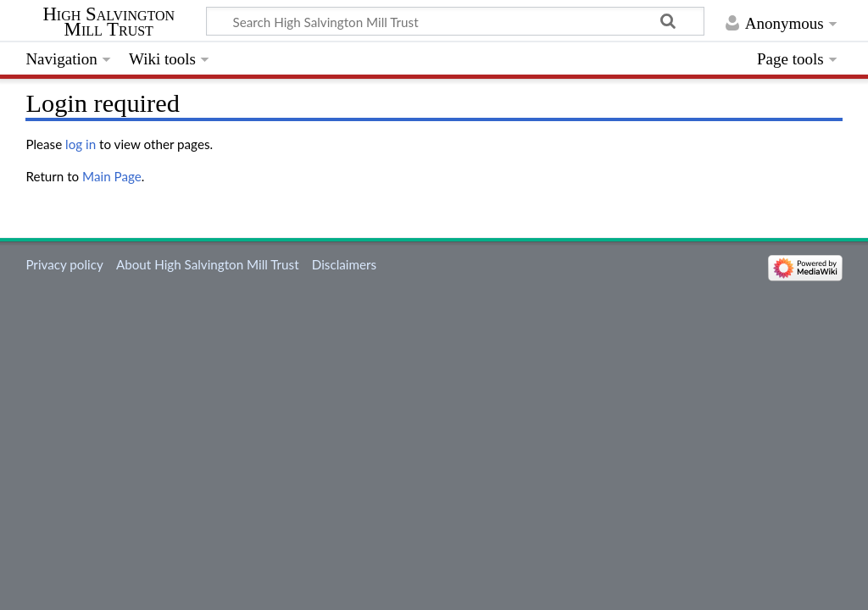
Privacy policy (64, 264)
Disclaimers (344, 264)
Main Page (112, 176)
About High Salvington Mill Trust (208, 264)
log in (81, 144)
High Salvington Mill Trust (108, 22)
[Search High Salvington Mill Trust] (455, 21)
